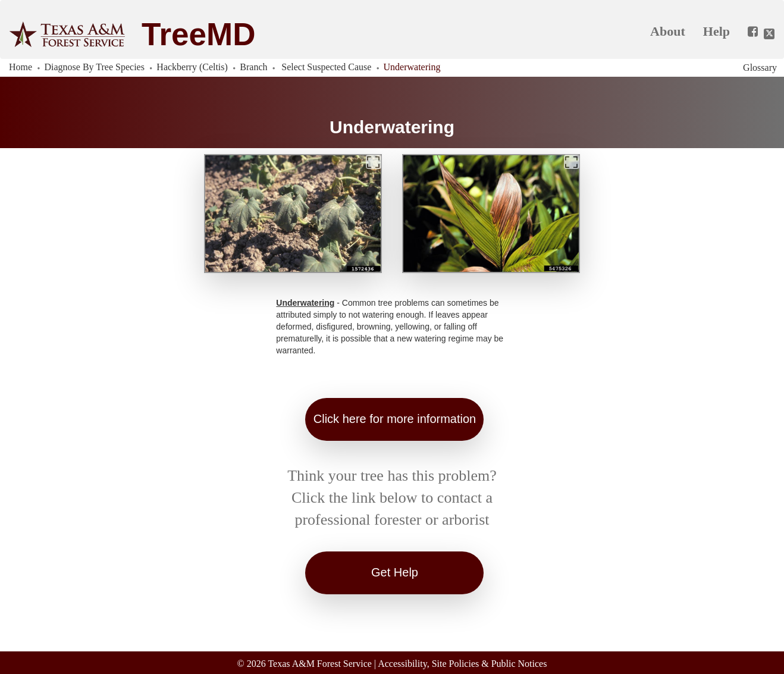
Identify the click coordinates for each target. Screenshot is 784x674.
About (668, 31)
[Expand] (374, 162)
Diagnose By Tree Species (95, 67)
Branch (253, 67)
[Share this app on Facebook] (748, 32)
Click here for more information (395, 419)
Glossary (760, 68)
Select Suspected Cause (326, 67)
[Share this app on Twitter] (769, 34)
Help (716, 31)
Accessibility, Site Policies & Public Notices (462, 664)
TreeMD (198, 34)
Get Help (395, 572)
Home (21, 67)
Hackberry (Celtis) (192, 67)
